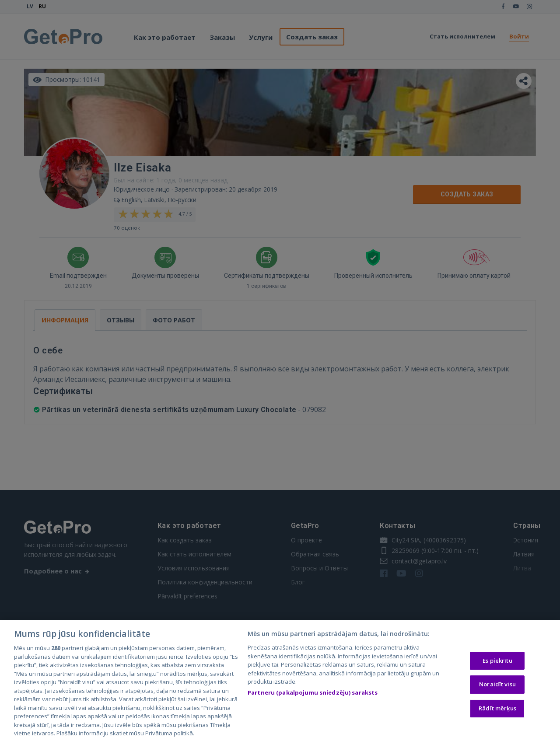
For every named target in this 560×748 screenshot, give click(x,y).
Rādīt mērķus (497, 710)
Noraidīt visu (497, 686)
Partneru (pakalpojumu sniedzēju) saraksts (313, 694)
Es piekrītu (497, 662)
